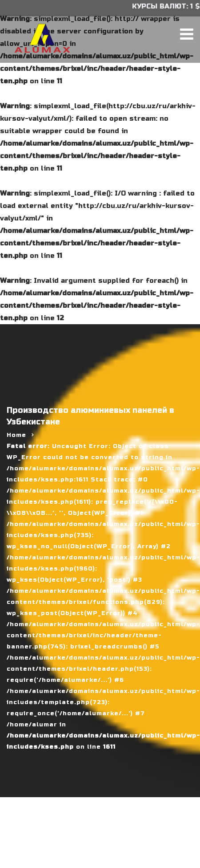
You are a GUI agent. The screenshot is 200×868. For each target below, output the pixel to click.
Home (16, 435)
